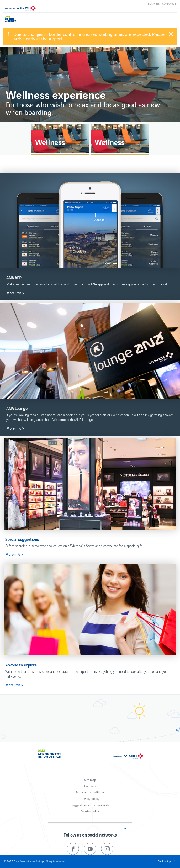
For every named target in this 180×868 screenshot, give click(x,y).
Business (154, 4)
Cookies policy (90, 811)
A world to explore (21, 665)
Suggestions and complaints (90, 805)
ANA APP (14, 277)
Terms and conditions (90, 792)
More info (14, 293)
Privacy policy (90, 798)
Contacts (90, 786)
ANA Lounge (17, 408)
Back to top (164, 861)
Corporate (169, 4)
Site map (90, 779)
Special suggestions (22, 539)
